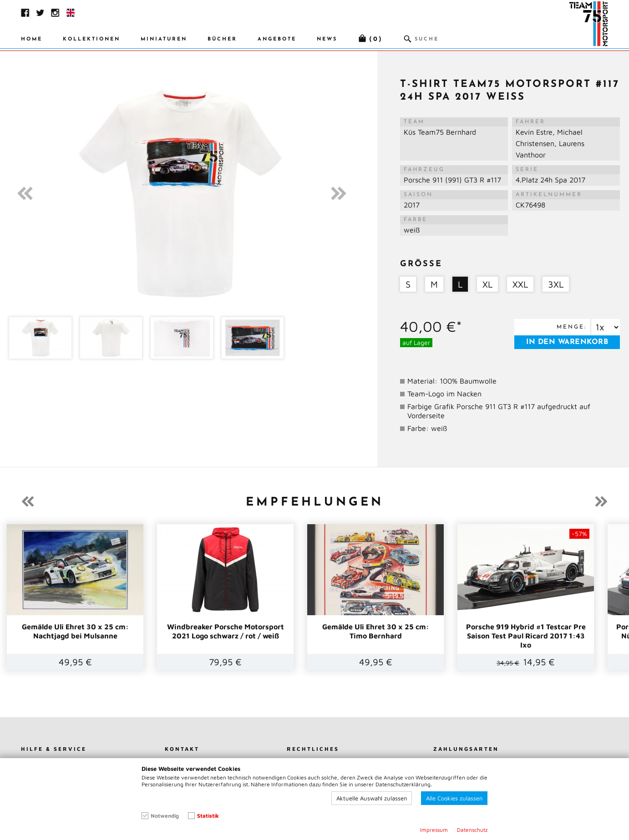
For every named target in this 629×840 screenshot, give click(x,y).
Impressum (434, 830)
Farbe (416, 220)
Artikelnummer (549, 195)
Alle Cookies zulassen (454, 798)
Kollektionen (91, 39)
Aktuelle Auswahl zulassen (372, 798)
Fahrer (530, 122)
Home (32, 39)
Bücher (222, 39)
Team (414, 122)
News (327, 39)
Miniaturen (164, 39)
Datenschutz (472, 830)
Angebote (277, 39)
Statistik (208, 816)
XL (487, 284)
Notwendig (165, 816)
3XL (556, 284)
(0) (376, 39)
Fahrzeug (424, 170)
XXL (520, 284)
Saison (418, 195)
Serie (527, 170)
